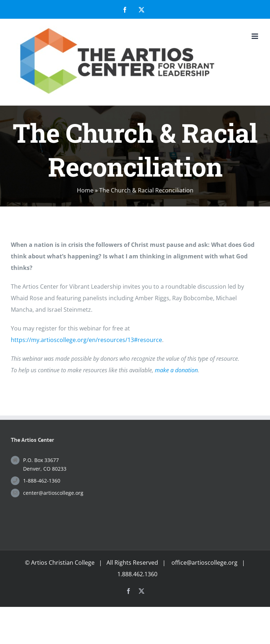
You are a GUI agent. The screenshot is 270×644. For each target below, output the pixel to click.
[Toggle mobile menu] (255, 36)
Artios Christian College (63, 563)
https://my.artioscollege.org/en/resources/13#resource (86, 340)
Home (85, 190)
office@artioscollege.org (204, 563)
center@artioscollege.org (53, 493)
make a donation (176, 370)
